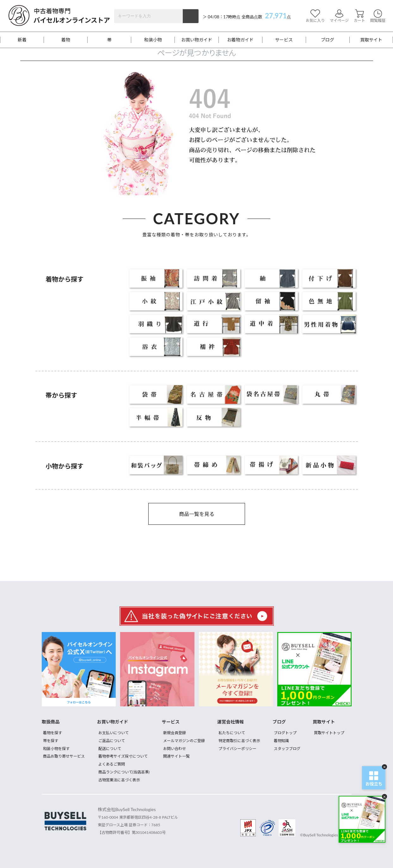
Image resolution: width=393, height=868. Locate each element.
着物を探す (52, 733)
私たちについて (232, 733)
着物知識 (281, 741)
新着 (22, 40)
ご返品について (112, 741)
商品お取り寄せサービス (64, 756)
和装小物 (153, 40)
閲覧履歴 (378, 16)
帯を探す (51, 741)
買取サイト (371, 40)
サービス (284, 40)
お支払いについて (114, 733)
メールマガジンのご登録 (184, 741)
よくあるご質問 (112, 764)
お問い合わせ (175, 749)
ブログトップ (285, 733)
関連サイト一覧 (176, 756)
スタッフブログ (287, 749)
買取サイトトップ (329, 733)
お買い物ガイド (197, 40)
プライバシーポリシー (237, 749)
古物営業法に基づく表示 (119, 780)
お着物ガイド (240, 40)
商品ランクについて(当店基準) (124, 772)
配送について (110, 749)
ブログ (328, 40)
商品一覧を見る (197, 514)
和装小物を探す (56, 749)
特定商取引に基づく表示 (239, 741)
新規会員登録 (175, 733)
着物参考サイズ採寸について (123, 756)
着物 (66, 40)
